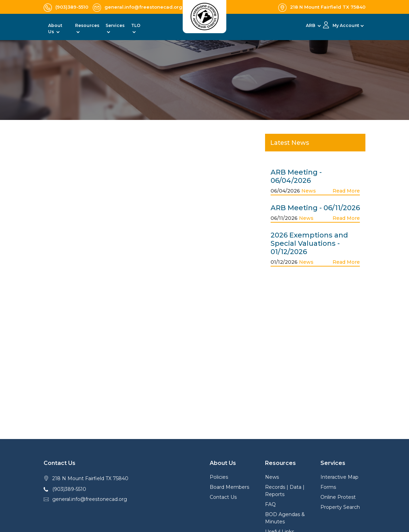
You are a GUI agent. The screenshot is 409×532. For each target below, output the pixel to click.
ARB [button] (311, 25)
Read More (346, 191)
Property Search (340, 507)
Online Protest (338, 497)
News (309, 191)
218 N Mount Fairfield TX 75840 (90, 478)
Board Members (229, 487)
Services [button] (115, 25)
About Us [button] (55, 29)
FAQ (270, 504)
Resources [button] (87, 25)
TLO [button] (136, 25)
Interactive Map (339, 477)
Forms (328, 487)
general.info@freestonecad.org (90, 499)
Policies (219, 477)
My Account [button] (346, 25)
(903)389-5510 (69, 489)
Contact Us (223, 497)
